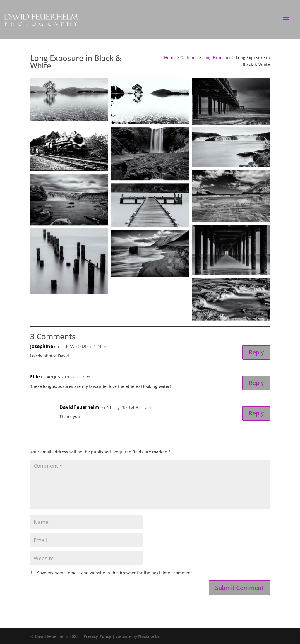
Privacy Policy (97, 636)
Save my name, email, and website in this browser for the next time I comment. (115, 573)
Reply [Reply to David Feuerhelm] (256, 413)
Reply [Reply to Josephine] (256, 352)
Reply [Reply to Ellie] (256, 383)
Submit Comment (239, 588)
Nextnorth (149, 636)
